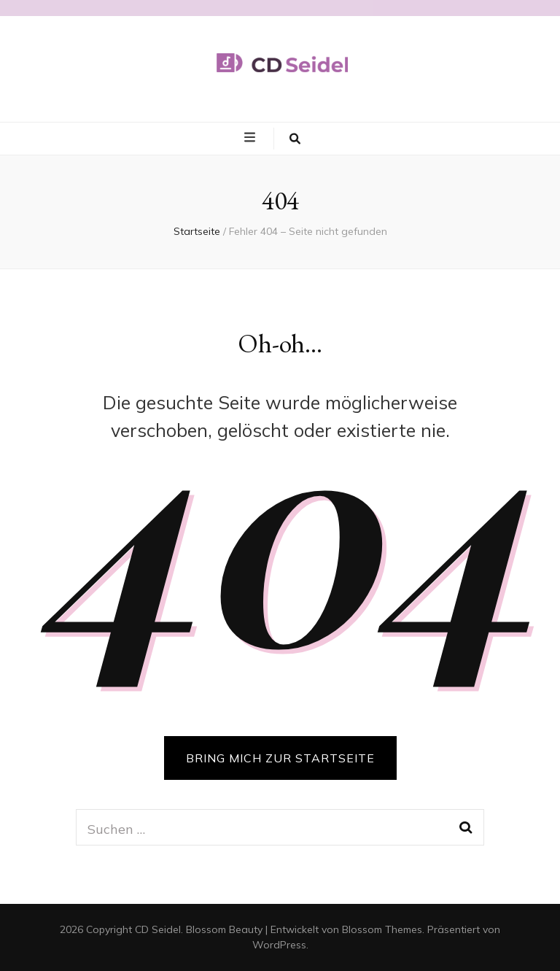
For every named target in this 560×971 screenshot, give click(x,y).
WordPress (279, 945)
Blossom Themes (382, 929)
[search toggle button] (295, 139)
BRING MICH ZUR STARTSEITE (280, 758)
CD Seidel (158, 929)
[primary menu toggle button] (252, 138)
